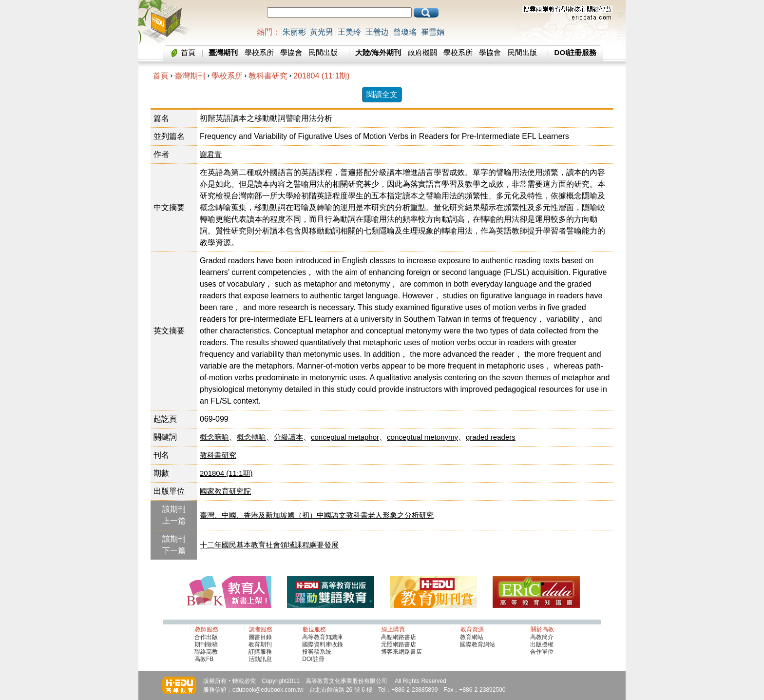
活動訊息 (260, 659)
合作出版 (206, 637)
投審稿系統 (317, 652)
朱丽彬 (294, 32)
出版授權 (542, 644)
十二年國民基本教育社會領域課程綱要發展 (269, 545)
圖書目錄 (260, 637)
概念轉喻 (251, 437)
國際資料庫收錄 (323, 644)
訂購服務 (260, 652)
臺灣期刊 (190, 76)
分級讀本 (288, 437)
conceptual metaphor (345, 437)
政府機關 (422, 52)
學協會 (291, 52)
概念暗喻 (214, 437)
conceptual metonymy (422, 437)
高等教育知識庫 (323, 637)
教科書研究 (268, 76)
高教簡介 (542, 637)
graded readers (491, 437)
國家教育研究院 (225, 491)
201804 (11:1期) (322, 76)
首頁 (188, 52)
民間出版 (323, 52)
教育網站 (472, 637)
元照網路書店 (399, 644)
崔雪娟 (433, 32)
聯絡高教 (206, 652)
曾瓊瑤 (405, 32)
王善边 (377, 32)
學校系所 (259, 52)
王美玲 (349, 32)
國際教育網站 (477, 644)
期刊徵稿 (206, 644)
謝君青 (211, 154)
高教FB (204, 659)
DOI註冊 (313, 659)
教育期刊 (260, 644)
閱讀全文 (382, 94)
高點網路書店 (399, 637)
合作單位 (542, 652)
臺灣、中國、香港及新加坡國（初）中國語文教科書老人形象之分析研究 (317, 515)
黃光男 (322, 32)
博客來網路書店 (401, 652)
